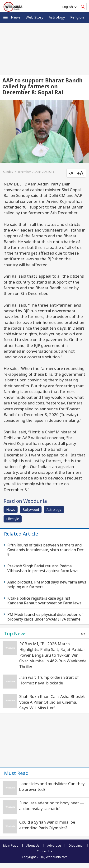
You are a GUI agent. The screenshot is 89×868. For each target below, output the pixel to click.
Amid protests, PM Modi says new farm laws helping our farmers (47, 584)
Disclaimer (76, 845)
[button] (5, 17)
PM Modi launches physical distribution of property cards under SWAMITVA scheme (45, 617)
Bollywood (31, 510)
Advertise (54, 845)
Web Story (35, 17)
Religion (77, 17)
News (16, 17)
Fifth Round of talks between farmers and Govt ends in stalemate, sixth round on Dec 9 (45, 550)
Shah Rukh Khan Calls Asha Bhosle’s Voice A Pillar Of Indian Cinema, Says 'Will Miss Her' (52, 702)
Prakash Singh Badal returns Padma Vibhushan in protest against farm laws (43, 568)
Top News (15, 633)
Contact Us (44, 851)
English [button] (68, 7)
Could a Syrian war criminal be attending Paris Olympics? (47, 825)
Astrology (57, 17)
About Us (33, 845)
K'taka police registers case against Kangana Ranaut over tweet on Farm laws (44, 601)
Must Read (16, 773)
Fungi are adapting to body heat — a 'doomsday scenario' (52, 806)
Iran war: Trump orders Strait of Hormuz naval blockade (49, 680)
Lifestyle (13, 519)
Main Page (11, 845)
